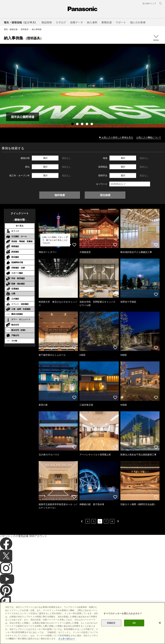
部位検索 (105, 195)
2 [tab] (78, 124)
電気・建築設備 (11, 29)
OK (134, 627)
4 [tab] (87, 124)
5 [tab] (92, 124)
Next (156, 87)
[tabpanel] (82, 87)
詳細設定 (111, 627)
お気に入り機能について (149, 137)
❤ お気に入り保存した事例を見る (116, 137)
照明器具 (25, 29)
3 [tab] (82, 124)
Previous (9, 87)
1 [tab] (73, 124)
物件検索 (60, 195)
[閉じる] (160, 627)
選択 (45, 158)
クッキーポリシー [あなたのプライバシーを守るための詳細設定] (67, 643)
